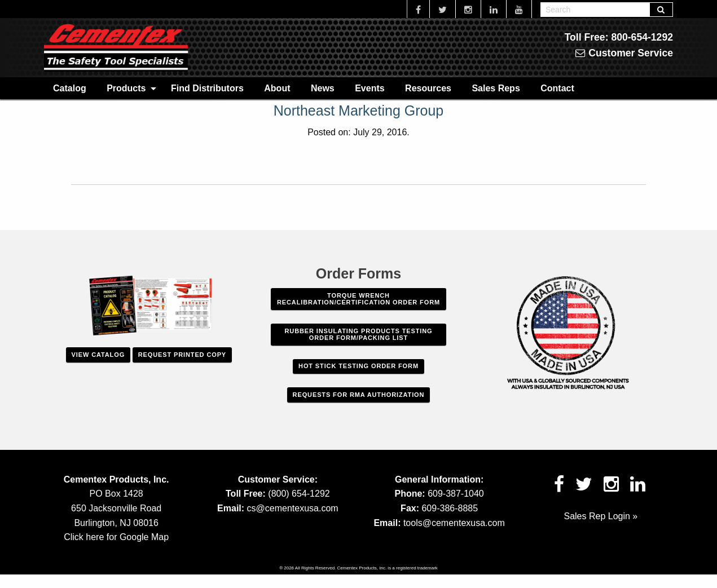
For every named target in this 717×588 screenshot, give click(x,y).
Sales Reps (496, 88)
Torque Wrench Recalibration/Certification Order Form (358, 299)
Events (370, 88)
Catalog (70, 88)
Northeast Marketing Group (359, 110)
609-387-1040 (456, 494)
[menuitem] (70, 88)
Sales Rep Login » (601, 516)
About (277, 88)
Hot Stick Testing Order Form (358, 366)
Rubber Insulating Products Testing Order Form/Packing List (359, 334)
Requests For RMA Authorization (359, 395)
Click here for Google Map (116, 537)
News (323, 88)
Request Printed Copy (182, 355)
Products (126, 88)
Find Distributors (207, 88)
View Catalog (98, 355)
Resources (428, 88)
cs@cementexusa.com (293, 508)
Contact (557, 88)
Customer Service (624, 53)
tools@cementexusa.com (454, 523)
